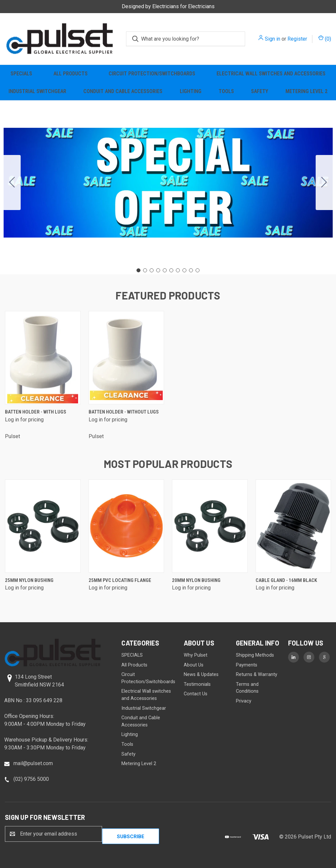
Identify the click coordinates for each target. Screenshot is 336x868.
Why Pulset (196, 655)
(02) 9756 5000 (31, 779)
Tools (226, 91)
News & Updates (201, 675)
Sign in (273, 39)
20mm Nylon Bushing (196, 580)
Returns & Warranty (257, 675)
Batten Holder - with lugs (36, 412)
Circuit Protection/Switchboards (152, 74)
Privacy (244, 701)
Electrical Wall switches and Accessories (271, 74)
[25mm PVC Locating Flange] (126, 526)
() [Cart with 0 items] (325, 39)
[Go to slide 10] (12, 183)
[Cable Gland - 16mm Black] (294, 526)
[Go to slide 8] (184, 270)
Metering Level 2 (306, 91)
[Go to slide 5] (165, 270)
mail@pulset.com (33, 763)
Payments (247, 665)
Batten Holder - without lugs (124, 412)
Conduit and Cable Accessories (123, 91)
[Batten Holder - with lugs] (43, 358)
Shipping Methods (255, 655)
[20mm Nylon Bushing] (210, 526)
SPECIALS (21, 74)
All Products (71, 74)
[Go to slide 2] (324, 183)
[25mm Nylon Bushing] (43, 526)
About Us (194, 665)
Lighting (191, 91)
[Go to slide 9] (191, 270)
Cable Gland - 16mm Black (286, 580)
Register (297, 39)
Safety (260, 91)
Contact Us (196, 694)
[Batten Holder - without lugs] (126, 358)
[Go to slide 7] (178, 270)
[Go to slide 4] (158, 270)
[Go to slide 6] (171, 270)
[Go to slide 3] (152, 270)
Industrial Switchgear (37, 91)
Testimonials (197, 684)
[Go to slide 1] (138, 270)
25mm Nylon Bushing (29, 580)
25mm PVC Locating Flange (120, 580)
